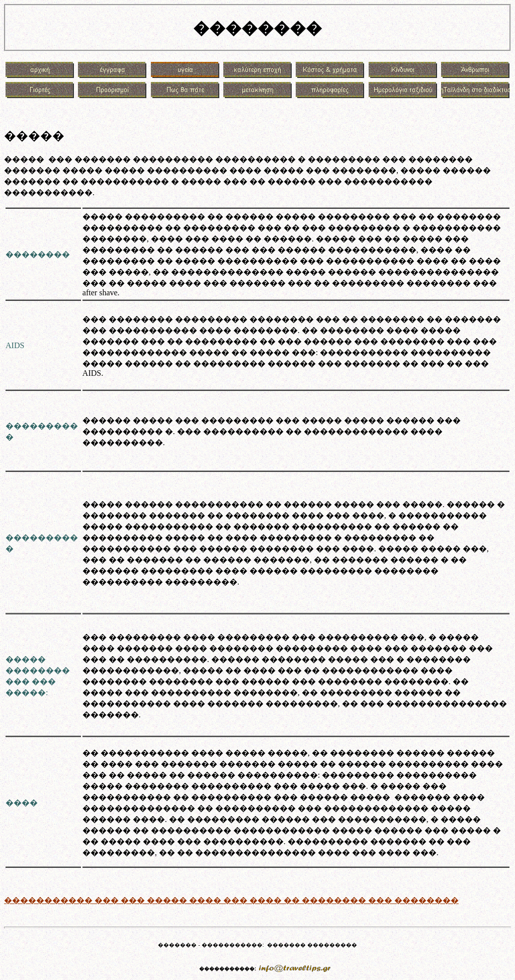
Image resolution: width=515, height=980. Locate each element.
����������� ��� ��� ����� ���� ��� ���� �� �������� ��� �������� (231, 900)
